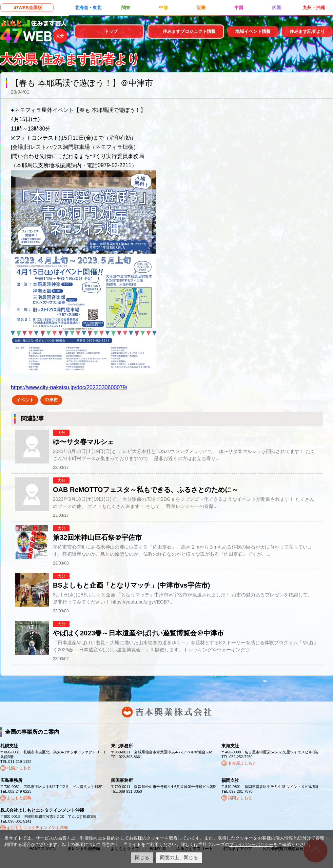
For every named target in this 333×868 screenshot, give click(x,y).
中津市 (51, 400)
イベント (25, 400)
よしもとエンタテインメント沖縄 (37, 828)
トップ (111, 31)
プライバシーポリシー (251, 844)
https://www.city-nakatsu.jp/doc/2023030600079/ (69, 387)
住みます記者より (307, 31)
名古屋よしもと (242, 763)
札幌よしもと (19, 768)
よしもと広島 (19, 798)
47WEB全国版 (28, 8)
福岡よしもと (240, 798)
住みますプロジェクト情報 (189, 31)
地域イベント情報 (253, 31)
